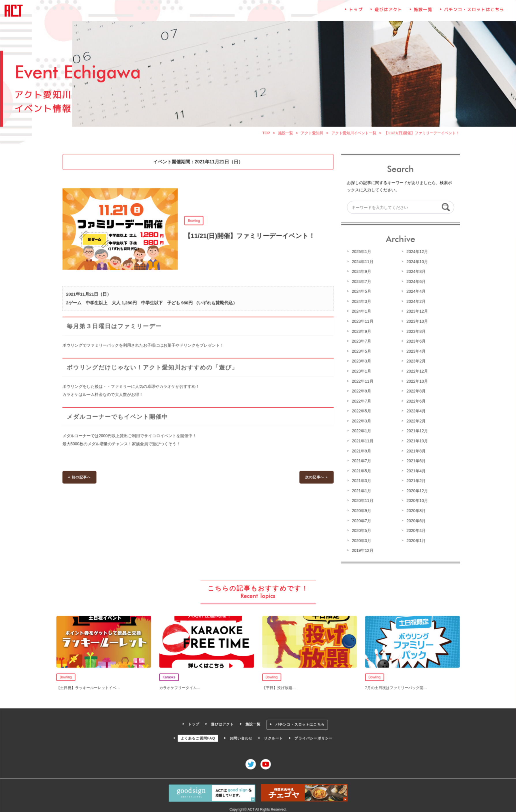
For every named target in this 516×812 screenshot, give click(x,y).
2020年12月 (416, 490)
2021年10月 (416, 441)
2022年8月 (414, 391)
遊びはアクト (387, 13)
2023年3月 (361, 362)
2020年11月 (362, 500)
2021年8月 (414, 450)
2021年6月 (414, 460)
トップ (355, 13)
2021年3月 (361, 480)
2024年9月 (361, 273)
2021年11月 (362, 441)
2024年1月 (361, 312)
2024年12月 (416, 253)
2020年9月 (361, 510)
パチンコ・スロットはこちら (472, 13)
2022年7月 (361, 401)
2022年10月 (416, 381)
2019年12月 (362, 549)
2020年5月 (361, 529)
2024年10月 (416, 263)
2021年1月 (361, 490)
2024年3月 (361, 302)
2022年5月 (361, 411)
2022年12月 (416, 371)
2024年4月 (414, 293)
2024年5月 (361, 293)
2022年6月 (414, 401)
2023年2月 (414, 362)
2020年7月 (361, 520)
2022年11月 (362, 381)
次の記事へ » (316, 477)
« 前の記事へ (81, 477)
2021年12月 (416, 431)
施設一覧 (422, 13)
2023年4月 (414, 352)
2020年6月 (414, 520)
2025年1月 (361, 253)
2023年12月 (416, 312)
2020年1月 (414, 539)
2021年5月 (361, 470)
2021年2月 (414, 480)
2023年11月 (362, 322)
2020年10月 (416, 500)
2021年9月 (361, 450)
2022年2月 (414, 421)
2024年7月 (361, 283)
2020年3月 (361, 539)
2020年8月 (414, 510)
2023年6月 (414, 342)
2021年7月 (361, 460)
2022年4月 (414, 411)
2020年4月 (414, 529)
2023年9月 (361, 332)
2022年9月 (361, 391)
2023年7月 (361, 342)
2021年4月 (414, 470)
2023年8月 (414, 332)
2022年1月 (361, 431)
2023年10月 (416, 322)
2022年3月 (361, 421)
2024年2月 (414, 302)
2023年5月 (361, 352)
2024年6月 (414, 283)
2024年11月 (362, 263)
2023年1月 (361, 371)
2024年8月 (414, 273)
